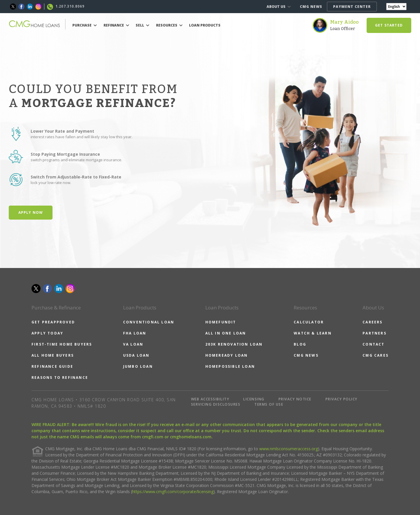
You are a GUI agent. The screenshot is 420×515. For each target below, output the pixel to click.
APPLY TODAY (47, 333)
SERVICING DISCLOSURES (216, 404)
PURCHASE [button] (85, 25)
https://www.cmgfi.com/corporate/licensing (173, 492)
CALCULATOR (309, 322)
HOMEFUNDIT (221, 322)
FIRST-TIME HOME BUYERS (62, 344)
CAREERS (372, 322)
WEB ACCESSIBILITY (210, 399)
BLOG (300, 344)
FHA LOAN (135, 333)
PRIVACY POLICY (342, 399)
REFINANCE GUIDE (52, 366)
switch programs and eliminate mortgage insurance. (76, 160)
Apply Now (31, 212)
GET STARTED (389, 25)
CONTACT (373, 344)
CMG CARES (376, 355)
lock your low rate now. (51, 183)
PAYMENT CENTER (352, 7)
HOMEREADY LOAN (227, 355)
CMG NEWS (311, 7)
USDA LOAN (136, 355)
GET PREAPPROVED (53, 322)
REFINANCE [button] (116, 25)
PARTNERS (374, 333)
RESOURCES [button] (169, 25)
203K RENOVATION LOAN (234, 344)
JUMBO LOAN (138, 366)
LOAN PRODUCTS (205, 25)
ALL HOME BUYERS (53, 355)
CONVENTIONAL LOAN (149, 322)
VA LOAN (133, 344)
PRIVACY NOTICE (295, 399)
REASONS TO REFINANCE (60, 378)
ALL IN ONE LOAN (226, 333)
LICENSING (254, 399)
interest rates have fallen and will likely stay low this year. (82, 137)
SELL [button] (142, 25)
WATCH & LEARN (313, 333)
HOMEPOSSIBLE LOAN (230, 366)
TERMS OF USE (269, 404)
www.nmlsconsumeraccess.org (289, 449)
